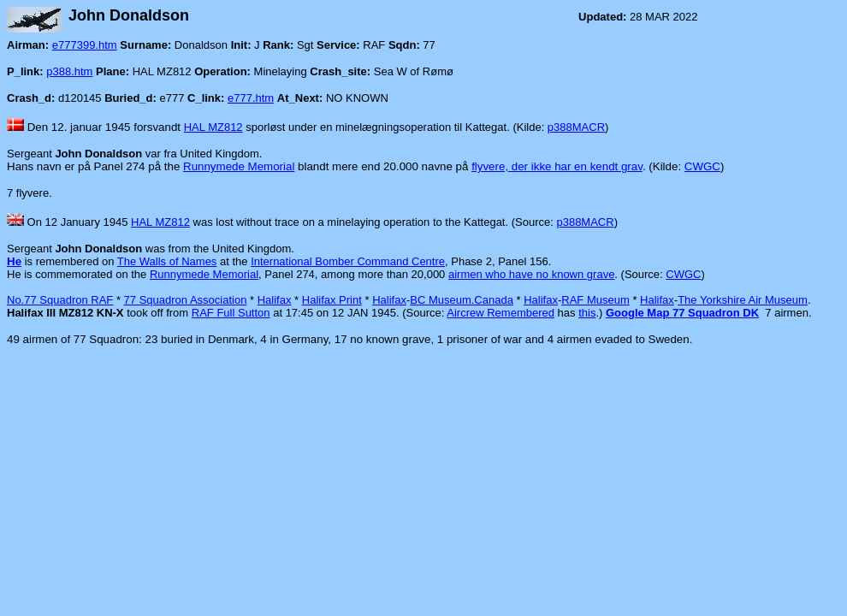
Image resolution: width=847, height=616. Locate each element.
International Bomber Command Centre (348, 261)
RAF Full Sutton (231, 313)
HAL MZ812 (213, 127)
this (587, 313)
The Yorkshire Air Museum (743, 300)
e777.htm (251, 98)
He (14, 261)
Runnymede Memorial (239, 166)
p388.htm (69, 71)
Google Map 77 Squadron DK (682, 313)
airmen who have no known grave (531, 274)
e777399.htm (85, 45)
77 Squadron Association (186, 300)
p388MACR (576, 127)
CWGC (702, 166)
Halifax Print (332, 300)
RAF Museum (595, 300)
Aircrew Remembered (500, 313)
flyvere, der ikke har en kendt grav (557, 166)
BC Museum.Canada (462, 300)
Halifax (275, 300)
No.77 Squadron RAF (60, 300)
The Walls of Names (167, 261)
